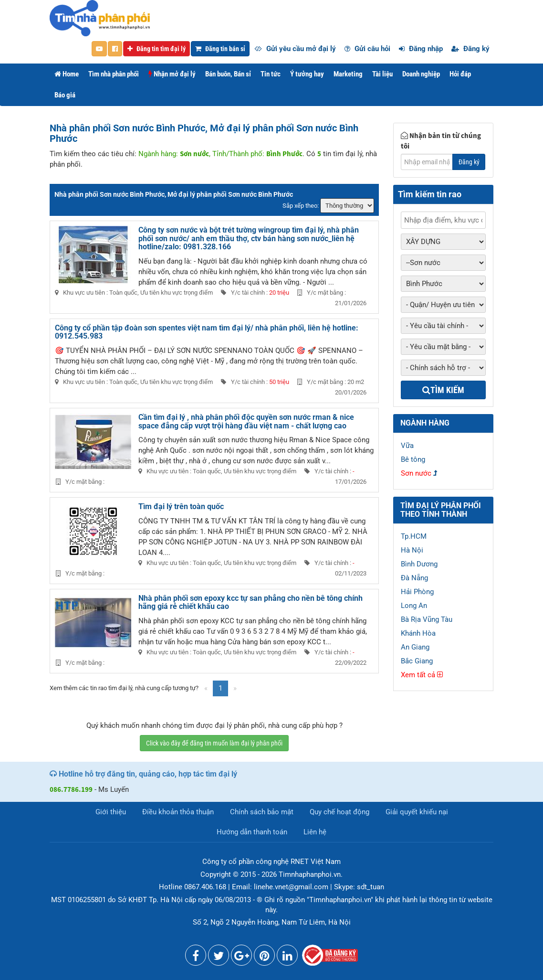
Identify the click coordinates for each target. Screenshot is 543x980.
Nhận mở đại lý (172, 74)
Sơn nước (416, 473)
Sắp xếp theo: (301, 206)
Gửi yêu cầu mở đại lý (295, 49)
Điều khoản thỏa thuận (178, 812)
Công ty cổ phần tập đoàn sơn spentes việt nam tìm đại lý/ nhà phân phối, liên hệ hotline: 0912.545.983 (207, 332)
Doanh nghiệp (421, 74)
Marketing (348, 74)
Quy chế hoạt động (339, 812)
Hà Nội (412, 550)
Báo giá (65, 95)
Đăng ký (470, 49)
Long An (414, 606)
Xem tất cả (422, 675)
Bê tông (413, 459)
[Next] (235, 688)
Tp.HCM (414, 536)
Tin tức (271, 74)
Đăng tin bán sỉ (220, 49)
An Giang (415, 647)
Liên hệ (315, 832)
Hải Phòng (417, 592)
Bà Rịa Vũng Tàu (427, 619)
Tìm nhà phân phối (114, 74)
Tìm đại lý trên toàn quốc (181, 506)
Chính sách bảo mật (262, 812)
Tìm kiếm (443, 390)
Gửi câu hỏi (367, 49)
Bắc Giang (417, 661)
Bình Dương (419, 564)
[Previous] (206, 688)
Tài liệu (382, 74)
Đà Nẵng (414, 578)
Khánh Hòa (418, 633)
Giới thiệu (111, 812)
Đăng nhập (421, 49)
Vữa (407, 446)
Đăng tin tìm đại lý (157, 49)
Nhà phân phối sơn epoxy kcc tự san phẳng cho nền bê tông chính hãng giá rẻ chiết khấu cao (251, 602)
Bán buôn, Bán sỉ (228, 74)
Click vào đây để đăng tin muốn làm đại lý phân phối (214, 743)
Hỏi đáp (460, 74)
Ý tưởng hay (307, 74)
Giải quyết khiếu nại (417, 812)
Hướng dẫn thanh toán (252, 832)
